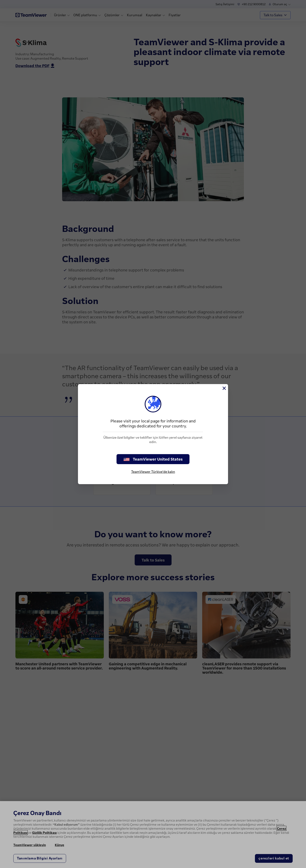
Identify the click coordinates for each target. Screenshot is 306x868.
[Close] (224, 388)
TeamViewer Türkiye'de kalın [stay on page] (153, 472)
